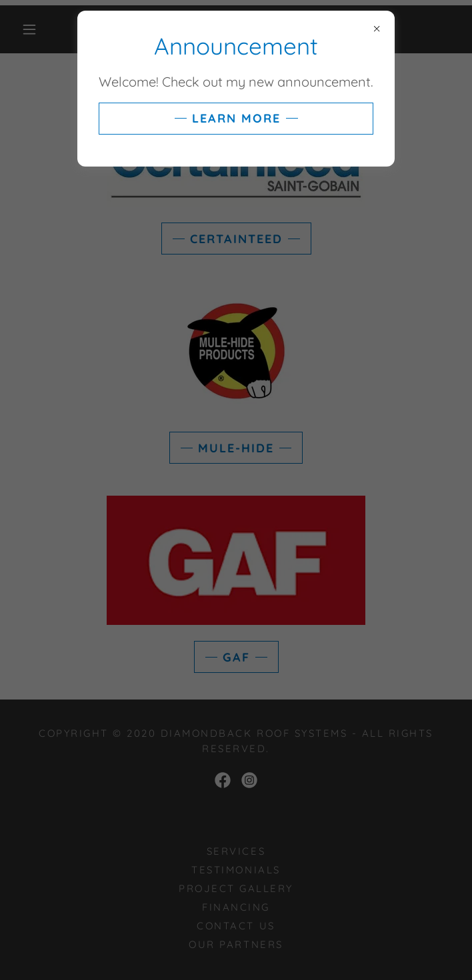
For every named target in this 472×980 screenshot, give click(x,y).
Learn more (236, 118)
